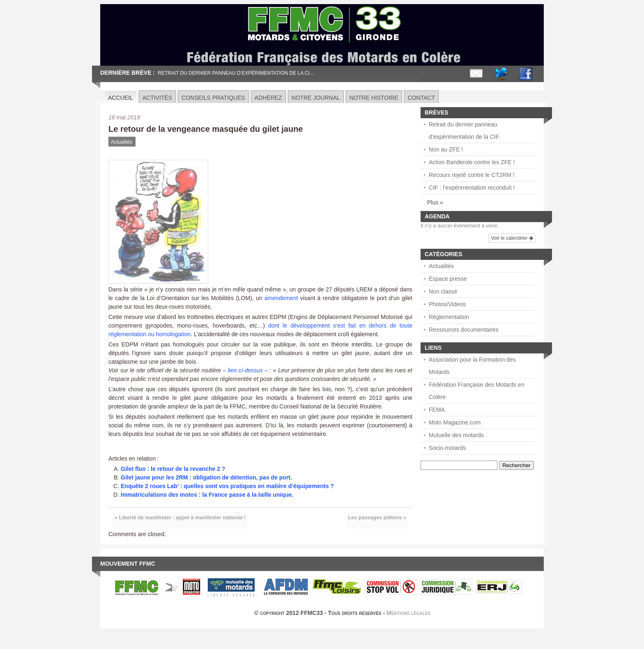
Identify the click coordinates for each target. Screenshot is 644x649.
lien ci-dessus (245, 370)
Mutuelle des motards (456, 435)
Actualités (122, 142)
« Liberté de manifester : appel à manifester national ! (180, 518)
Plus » (435, 202)
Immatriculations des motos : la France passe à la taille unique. (207, 495)
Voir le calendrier (512, 238)
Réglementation (449, 317)
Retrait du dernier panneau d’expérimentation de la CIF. (465, 131)
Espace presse (448, 279)
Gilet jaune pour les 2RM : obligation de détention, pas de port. (206, 477)
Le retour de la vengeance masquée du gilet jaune (206, 129)
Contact (422, 98)
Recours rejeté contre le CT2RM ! (472, 175)
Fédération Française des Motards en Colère (477, 391)
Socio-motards (447, 448)
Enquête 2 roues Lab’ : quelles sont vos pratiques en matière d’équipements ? (227, 486)
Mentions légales (408, 613)
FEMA (437, 410)
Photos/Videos (447, 304)
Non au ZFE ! (446, 149)
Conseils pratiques (213, 98)
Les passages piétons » (377, 518)
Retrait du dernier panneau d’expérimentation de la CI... (236, 73)
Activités (157, 98)
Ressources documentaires (464, 330)
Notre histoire (374, 98)
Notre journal (316, 98)
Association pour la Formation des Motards (472, 366)
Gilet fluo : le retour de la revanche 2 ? (173, 469)
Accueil (121, 98)
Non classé (443, 291)
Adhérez (268, 98)
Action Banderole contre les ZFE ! (472, 162)
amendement (281, 298)
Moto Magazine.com (455, 422)
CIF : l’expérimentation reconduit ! (472, 188)
